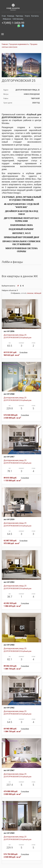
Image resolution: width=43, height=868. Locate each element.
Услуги (27, 16)
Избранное (7, 19)
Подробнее (23, 352)
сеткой (24, 293)
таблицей (37, 293)
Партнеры (19, 16)
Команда (11, 16)
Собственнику (18, 19)
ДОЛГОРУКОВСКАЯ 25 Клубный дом (17, 338)
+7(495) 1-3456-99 (13, 23)
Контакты (35, 16)
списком (30, 293)
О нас (4, 16)
